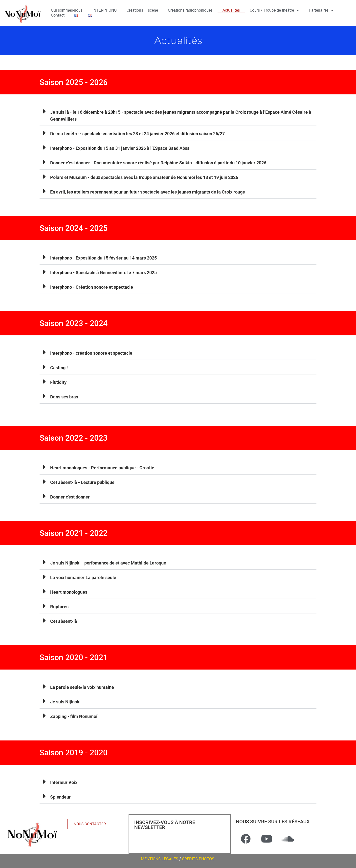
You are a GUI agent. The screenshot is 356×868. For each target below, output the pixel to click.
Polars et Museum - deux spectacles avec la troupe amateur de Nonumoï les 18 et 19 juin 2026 (144, 177)
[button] (178, 115)
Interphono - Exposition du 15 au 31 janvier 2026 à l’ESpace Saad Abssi (120, 148)
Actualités (231, 10)
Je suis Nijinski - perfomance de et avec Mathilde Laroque (108, 563)
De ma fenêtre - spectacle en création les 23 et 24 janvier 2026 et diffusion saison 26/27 (137, 134)
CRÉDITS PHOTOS (199, 859)
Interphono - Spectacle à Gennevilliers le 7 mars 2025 (103, 272)
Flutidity (58, 382)
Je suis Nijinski (65, 702)
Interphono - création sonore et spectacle (91, 353)
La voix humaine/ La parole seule (83, 577)
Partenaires (321, 10)
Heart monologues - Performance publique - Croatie (102, 468)
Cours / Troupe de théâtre (274, 10)
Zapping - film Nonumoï (74, 716)
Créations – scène (142, 10)
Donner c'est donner (70, 497)
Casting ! (59, 368)
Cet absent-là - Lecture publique (82, 482)
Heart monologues (69, 592)
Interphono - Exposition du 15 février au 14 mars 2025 (103, 258)
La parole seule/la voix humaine (82, 687)
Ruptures (59, 607)
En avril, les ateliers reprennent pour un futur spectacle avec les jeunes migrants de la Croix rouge (148, 192)
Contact (58, 15)
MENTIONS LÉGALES (160, 859)
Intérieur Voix (64, 782)
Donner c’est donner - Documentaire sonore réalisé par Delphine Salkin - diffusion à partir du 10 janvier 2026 (158, 163)
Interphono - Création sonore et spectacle (92, 287)
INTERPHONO (105, 10)
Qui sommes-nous (67, 10)
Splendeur (60, 797)
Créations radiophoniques (190, 10)
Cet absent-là (64, 621)
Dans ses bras (64, 397)
